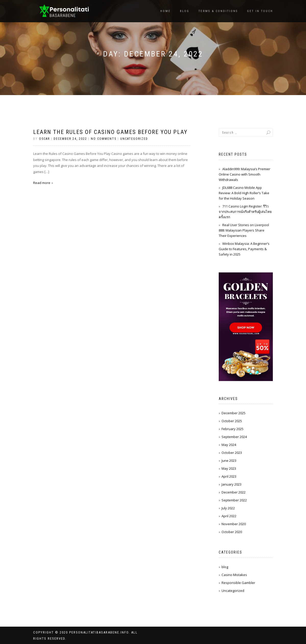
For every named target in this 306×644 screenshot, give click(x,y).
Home (166, 11)
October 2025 (232, 421)
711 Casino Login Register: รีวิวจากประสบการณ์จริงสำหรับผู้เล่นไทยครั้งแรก (245, 212)
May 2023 (229, 468)
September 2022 (234, 500)
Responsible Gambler (238, 583)
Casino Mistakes (234, 575)
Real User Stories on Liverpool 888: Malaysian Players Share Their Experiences (244, 230)
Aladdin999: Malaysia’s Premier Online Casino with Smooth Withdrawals (244, 174)
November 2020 (234, 524)
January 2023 (231, 484)
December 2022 (234, 492)
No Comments (104, 139)
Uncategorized (134, 139)
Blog (185, 11)
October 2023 (232, 453)
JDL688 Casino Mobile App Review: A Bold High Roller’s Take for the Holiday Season (244, 193)
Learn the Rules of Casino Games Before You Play (110, 132)
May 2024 (229, 445)
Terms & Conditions (218, 11)
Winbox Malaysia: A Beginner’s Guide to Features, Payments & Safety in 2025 (244, 249)
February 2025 (232, 429)
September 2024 (234, 437)
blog (225, 567)
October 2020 (232, 532)
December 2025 (234, 413)
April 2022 (229, 516)
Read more (42, 183)
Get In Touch (260, 11)
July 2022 (228, 508)
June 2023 (229, 461)
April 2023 (229, 476)
